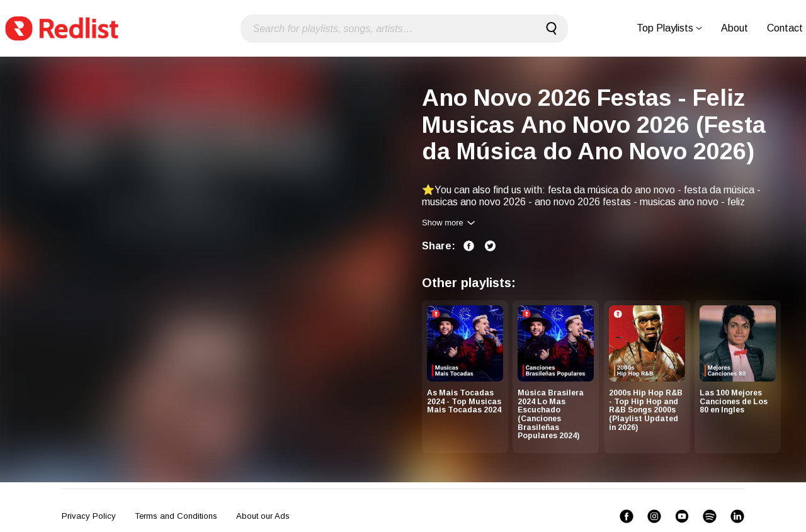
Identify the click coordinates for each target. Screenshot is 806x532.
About (735, 28)
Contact (785, 28)
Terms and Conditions (176, 516)
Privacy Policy (89, 516)
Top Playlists (669, 28)
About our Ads (263, 516)
